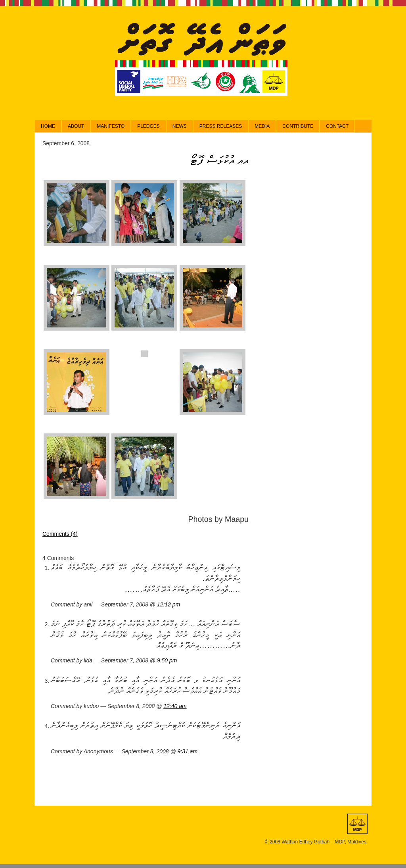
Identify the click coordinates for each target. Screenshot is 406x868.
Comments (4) (60, 534)
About (76, 126)
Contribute (298, 126)
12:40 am (175, 706)
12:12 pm (169, 604)
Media (262, 126)
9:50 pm (167, 660)
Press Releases (221, 126)
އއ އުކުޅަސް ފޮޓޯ (219, 160)
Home (48, 126)
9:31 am (188, 751)
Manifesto (111, 126)
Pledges (148, 126)
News (180, 126)
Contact (337, 126)
